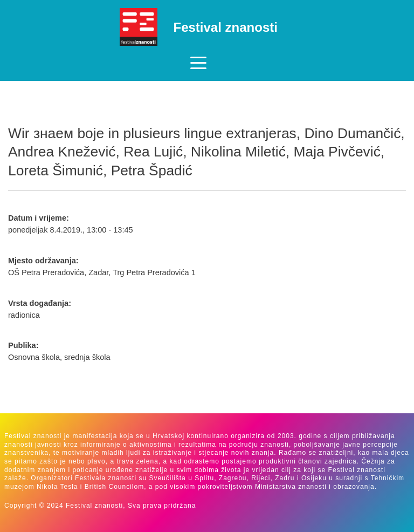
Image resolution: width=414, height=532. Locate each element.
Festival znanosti (226, 27)
